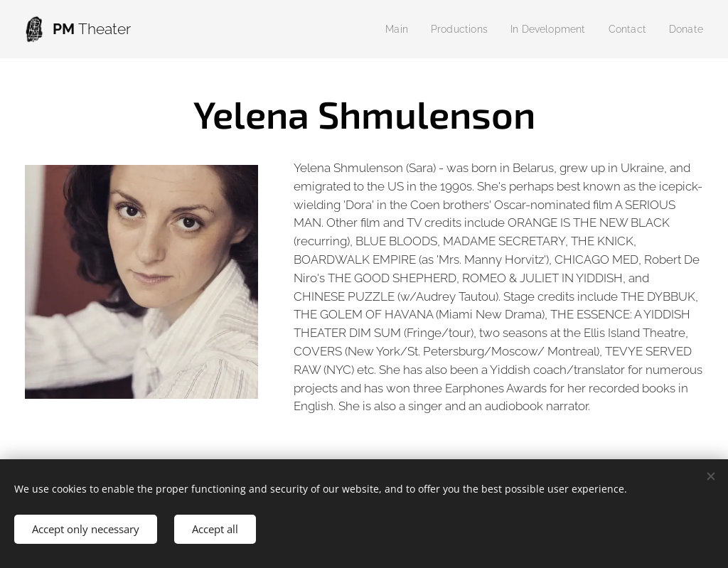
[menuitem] (382, 29)
